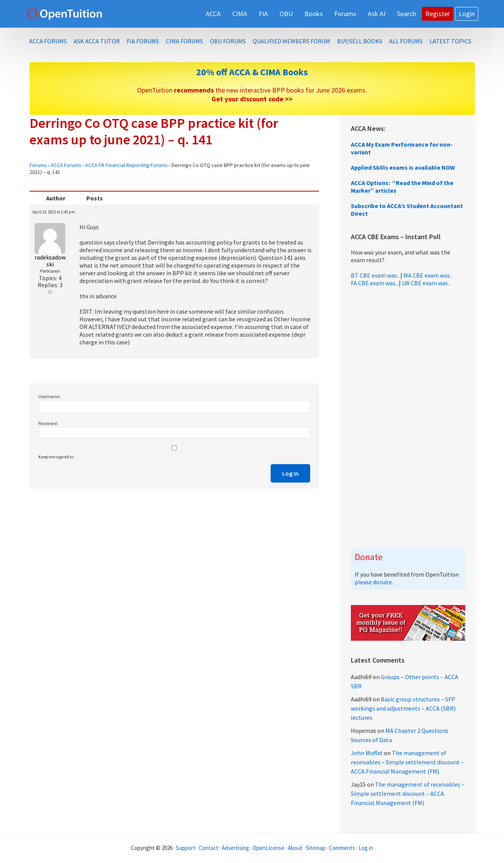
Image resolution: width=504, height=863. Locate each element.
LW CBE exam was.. (426, 283)
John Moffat (367, 753)
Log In (290, 473)
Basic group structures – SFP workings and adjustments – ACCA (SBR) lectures (403, 708)
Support (186, 848)
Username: (49, 396)
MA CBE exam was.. (428, 275)
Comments (343, 848)
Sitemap (316, 848)
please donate (373, 582)
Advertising (235, 848)
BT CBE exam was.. (375, 275)
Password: (48, 423)
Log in (366, 848)
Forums (38, 165)
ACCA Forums (66, 165)
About (295, 848)
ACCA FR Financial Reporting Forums (126, 165)
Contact (209, 848)
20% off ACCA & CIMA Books (252, 72)
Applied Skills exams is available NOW (403, 167)
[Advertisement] (408, 417)
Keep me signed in (56, 457)
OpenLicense (269, 848)
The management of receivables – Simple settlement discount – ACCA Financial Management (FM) (407, 762)
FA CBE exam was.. (374, 283)
